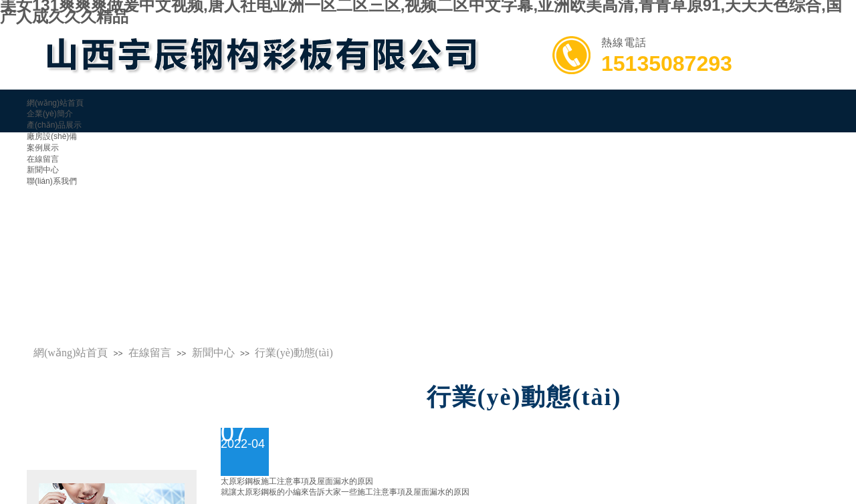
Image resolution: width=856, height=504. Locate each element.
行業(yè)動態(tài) (294, 353)
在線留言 (150, 353)
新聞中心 (43, 170)
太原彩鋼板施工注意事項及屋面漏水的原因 (297, 481)
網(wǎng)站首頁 (71, 353)
